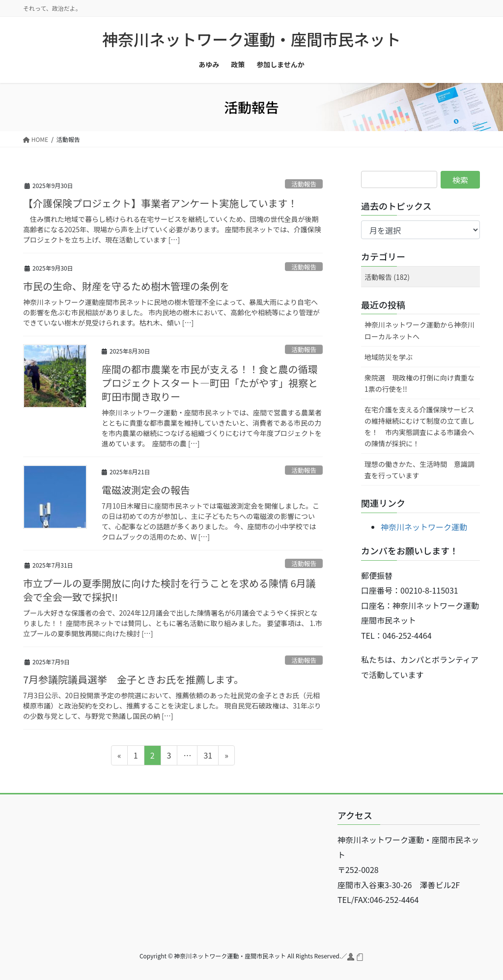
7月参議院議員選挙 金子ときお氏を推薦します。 (133, 679)
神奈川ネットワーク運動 (424, 527)
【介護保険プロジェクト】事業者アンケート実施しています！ (160, 203)
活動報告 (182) (387, 277)
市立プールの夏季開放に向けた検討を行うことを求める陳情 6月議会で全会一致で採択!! (169, 590)
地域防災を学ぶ (389, 357)
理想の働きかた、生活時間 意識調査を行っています (419, 470)
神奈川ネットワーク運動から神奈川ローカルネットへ (419, 330)
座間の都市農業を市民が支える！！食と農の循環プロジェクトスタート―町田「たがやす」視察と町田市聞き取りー (210, 383)
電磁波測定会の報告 (146, 490)
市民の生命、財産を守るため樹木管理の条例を (126, 286)
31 (208, 757)
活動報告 (304, 184)
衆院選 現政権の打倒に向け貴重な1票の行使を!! (419, 383)
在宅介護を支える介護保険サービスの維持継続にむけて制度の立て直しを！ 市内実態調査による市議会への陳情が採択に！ (419, 426)
